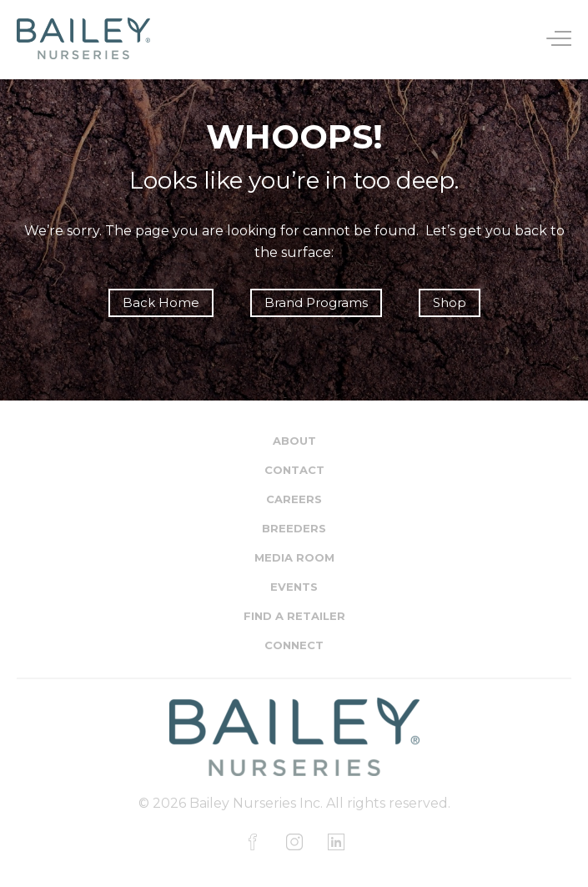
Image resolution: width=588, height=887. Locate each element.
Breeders (294, 528)
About (294, 441)
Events (294, 587)
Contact (294, 470)
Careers (294, 499)
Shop (450, 302)
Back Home (161, 302)
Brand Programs (316, 302)
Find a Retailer (294, 616)
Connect (294, 645)
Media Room (294, 557)
